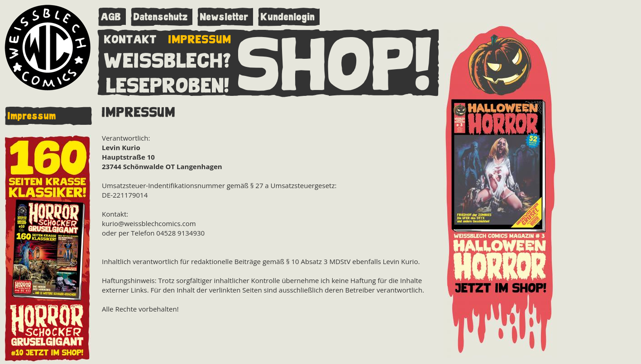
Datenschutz (161, 17)
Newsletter (224, 17)
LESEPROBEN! (168, 84)
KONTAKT (131, 38)
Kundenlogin (288, 17)
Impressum (32, 116)
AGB (111, 17)
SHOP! (335, 62)
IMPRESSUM (200, 38)
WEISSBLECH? (168, 59)
